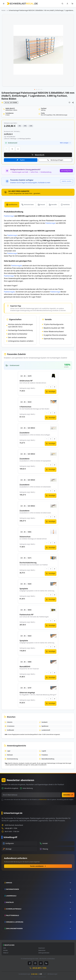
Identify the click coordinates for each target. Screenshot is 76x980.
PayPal (22, 160)
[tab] (38, 192)
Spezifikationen (13, 205)
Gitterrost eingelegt (27, 693)
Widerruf (6, 953)
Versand (43, 205)
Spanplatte (24, 589)
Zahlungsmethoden (44, 953)
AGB (4, 948)
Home (3, 10)
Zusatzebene (24, 433)
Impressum (42, 948)
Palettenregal (9, 216)
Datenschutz (43, 800)
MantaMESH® (25, 667)
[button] (35, 89)
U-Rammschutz (25, 407)
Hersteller (54, 205)
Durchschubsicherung (28, 563)
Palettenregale (16, 266)
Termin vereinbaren (38, 866)
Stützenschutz (25, 537)
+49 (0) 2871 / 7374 (11, 828)
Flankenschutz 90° (27, 615)
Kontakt (5, 950)
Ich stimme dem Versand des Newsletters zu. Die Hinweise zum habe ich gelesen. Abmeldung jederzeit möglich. (39, 800)
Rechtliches (66, 205)
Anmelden (68, 795)
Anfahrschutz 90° (26, 381)
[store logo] (22, 4)
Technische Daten (29, 205)
